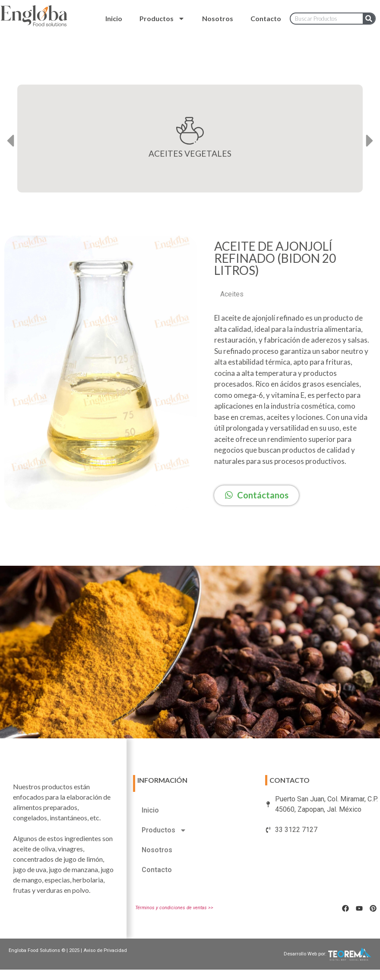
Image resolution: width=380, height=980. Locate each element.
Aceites (232, 294)
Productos (162, 19)
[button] (10, 141)
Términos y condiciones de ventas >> (174, 908)
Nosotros (218, 18)
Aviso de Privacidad (105, 950)
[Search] (369, 19)
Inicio (114, 18)
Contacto (266, 18)
